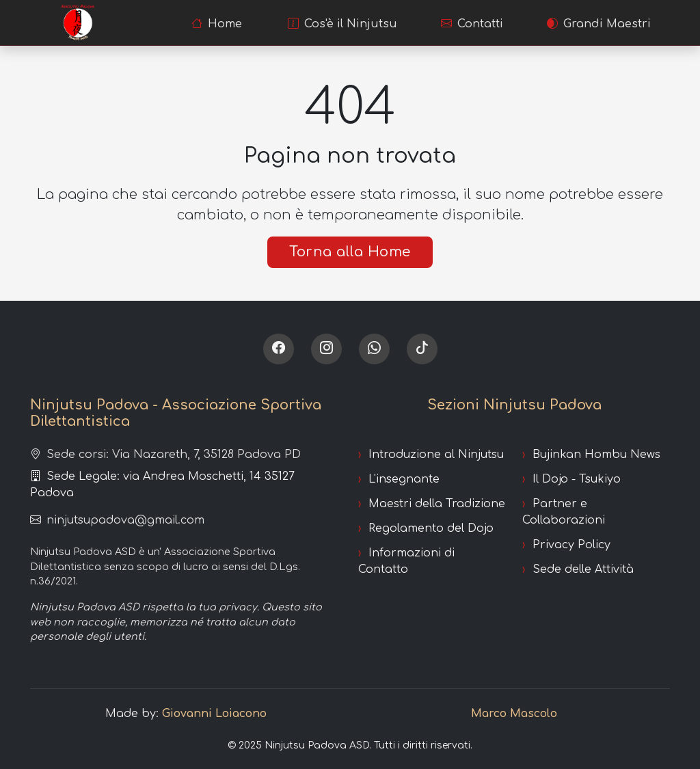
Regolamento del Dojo (431, 528)
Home (217, 24)
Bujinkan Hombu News (596, 455)
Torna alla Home (350, 252)
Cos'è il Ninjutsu (342, 24)
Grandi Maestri (599, 24)
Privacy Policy (571, 545)
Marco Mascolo (514, 714)
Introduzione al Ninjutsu (436, 455)
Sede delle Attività (583, 569)
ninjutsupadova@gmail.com (117, 520)
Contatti (472, 24)
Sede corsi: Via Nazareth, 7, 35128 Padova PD (165, 455)
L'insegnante (404, 479)
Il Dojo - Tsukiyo (577, 479)
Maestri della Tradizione (437, 504)
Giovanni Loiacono (214, 714)
